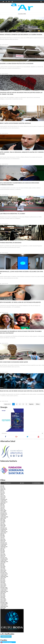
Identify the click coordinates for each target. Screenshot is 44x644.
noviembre (3, 499)
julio (1, 491)
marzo (2, 488)
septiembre (3, 502)
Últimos (38, 404)
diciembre (3, 513)
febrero (2, 497)
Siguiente (31, 404)
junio (1, 486)
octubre (2, 501)
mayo (2, 493)
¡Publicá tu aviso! (6, 636)
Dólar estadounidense (7, 642)
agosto (2, 490)
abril (1, 487)
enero (2, 498)
